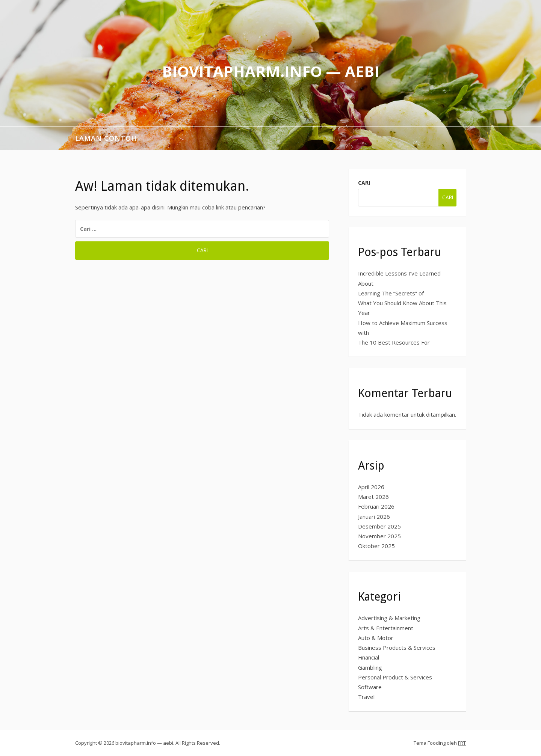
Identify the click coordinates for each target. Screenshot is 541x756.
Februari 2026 (376, 506)
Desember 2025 (379, 526)
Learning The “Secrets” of (391, 293)
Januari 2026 (374, 517)
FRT (462, 743)
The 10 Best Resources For (394, 342)
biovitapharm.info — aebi (271, 71)
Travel (366, 697)
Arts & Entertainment (386, 628)
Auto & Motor (376, 638)
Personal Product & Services (395, 677)
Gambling (370, 667)
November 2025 (379, 536)
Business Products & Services (397, 648)
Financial (369, 657)
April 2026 (371, 487)
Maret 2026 (373, 497)
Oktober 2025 (376, 546)
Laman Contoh (106, 138)
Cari (364, 183)
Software (370, 687)
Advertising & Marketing (389, 618)
